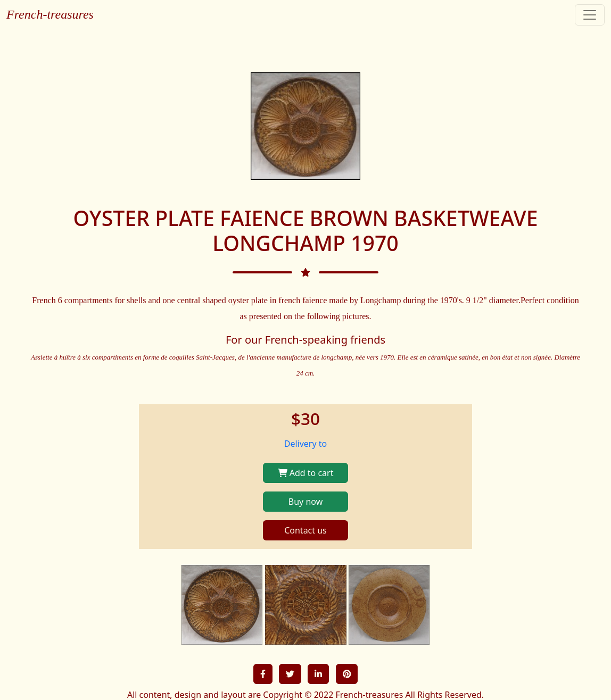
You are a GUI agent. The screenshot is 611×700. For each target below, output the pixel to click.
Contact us (305, 530)
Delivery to (306, 444)
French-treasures (50, 14)
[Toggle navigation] (590, 15)
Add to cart (306, 473)
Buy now (305, 502)
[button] (263, 674)
